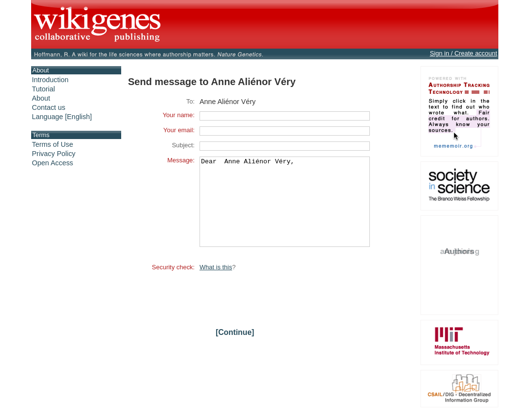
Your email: (179, 130)
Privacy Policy (54, 154)
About (41, 98)
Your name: (179, 115)
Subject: (183, 145)
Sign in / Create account (463, 53)
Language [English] (62, 117)
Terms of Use (53, 144)
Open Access (53, 163)
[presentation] (274, 313)
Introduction (50, 80)
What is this (216, 285)
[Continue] (235, 350)
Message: (181, 160)
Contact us (49, 107)
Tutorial (44, 89)
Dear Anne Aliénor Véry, (285, 210)
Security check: (173, 285)
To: (191, 101)
